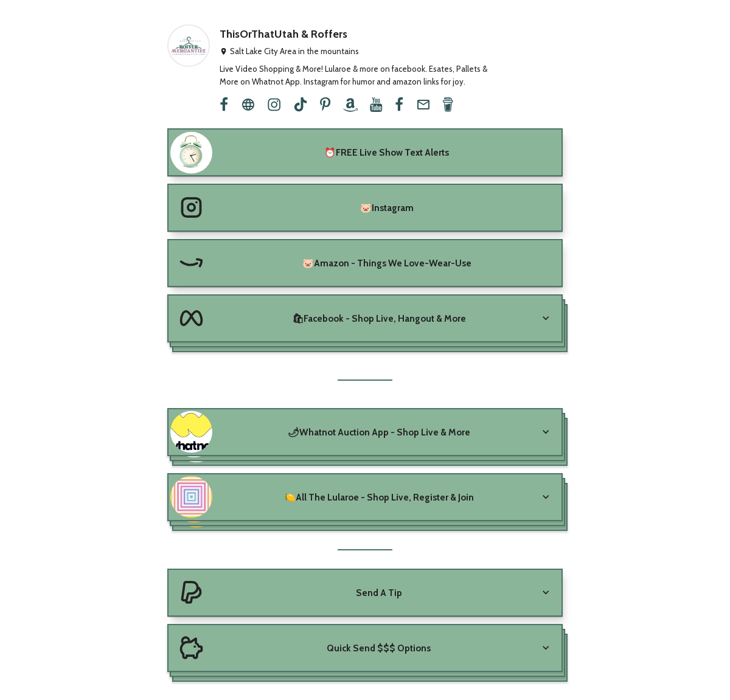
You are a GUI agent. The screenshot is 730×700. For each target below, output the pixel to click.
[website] (248, 105)
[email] (423, 105)
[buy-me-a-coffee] (448, 105)
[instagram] (274, 105)
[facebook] (224, 105)
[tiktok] (301, 105)
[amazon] (350, 105)
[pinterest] (325, 105)
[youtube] (376, 105)
